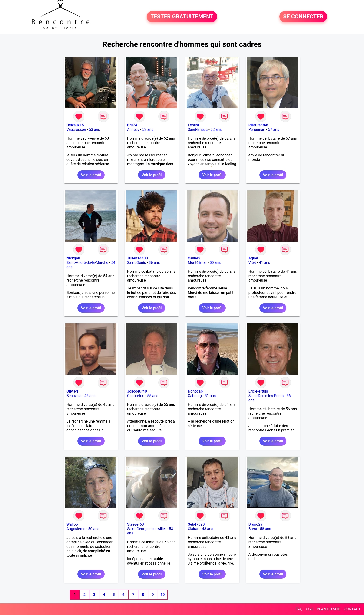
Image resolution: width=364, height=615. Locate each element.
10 (162, 595)
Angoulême (76, 529)
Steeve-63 (136, 524)
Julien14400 (137, 258)
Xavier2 (194, 258)
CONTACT (352, 609)
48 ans (208, 529)
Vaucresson (76, 129)
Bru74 (132, 125)
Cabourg (195, 396)
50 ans (215, 263)
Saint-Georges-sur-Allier (147, 529)
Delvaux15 (75, 125)
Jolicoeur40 (137, 391)
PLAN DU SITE (329, 609)
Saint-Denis (137, 263)
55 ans (153, 396)
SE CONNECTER (303, 17)
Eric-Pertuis (258, 391)
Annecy (133, 129)
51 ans (210, 396)
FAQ (299, 609)
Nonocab (195, 391)
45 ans (90, 396)
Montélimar (197, 263)
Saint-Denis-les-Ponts (266, 396)
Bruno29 (256, 524)
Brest (253, 529)
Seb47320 (196, 524)
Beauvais (74, 396)
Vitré (252, 263)
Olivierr (72, 391)
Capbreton (136, 396)
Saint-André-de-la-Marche (87, 263)
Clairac (194, 529)
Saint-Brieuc (198, 129)
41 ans (265, 263)
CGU (310, 609)
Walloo (72, 524)
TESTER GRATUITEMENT (182, 17)
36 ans (154, 263)
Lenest (193, 125)
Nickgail (73, 258)
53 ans (94, 129)
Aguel (253, 258)
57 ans (274, 129)
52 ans (148, 129)
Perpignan (257, 129)
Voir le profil (91, 175)
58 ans (265, 529)
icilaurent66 (258, 125)
